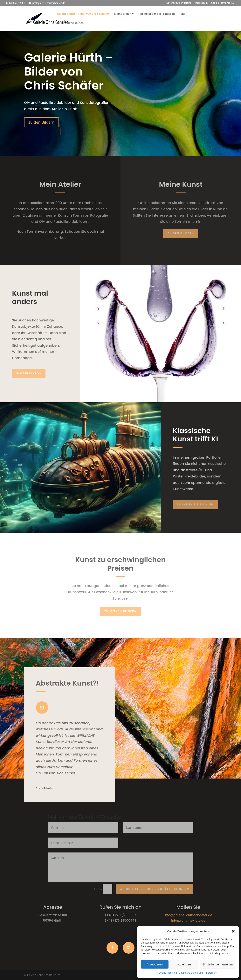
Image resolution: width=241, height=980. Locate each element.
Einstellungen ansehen (218, 964)
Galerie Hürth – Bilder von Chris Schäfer (83, 14)
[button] (233, 931)
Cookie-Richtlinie (168, 973)
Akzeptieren (155, 964)
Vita (183, 14)
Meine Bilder (122, 14)
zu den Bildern (41, 122)
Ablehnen (184, 964)
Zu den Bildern (181, 233)
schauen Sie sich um (196, 504)
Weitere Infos (29, 373)
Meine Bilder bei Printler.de (158, 14)
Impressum (211, 973)
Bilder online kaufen (70, 23)
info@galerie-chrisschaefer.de (188, 915)
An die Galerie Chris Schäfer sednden (155, 889)
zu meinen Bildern (121, 611)
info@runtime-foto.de (188, 921)
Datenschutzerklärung (191, 973)
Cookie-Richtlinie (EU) (223, 3)
